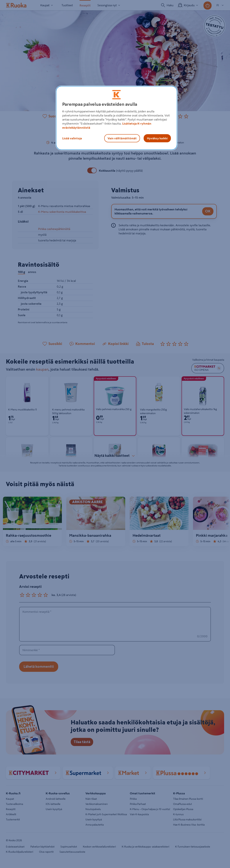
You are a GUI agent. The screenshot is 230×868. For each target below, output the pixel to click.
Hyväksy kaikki (157, 138)
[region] (117, 118)
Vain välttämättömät (122, 138)
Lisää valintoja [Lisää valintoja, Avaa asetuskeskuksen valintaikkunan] (72, 138)
